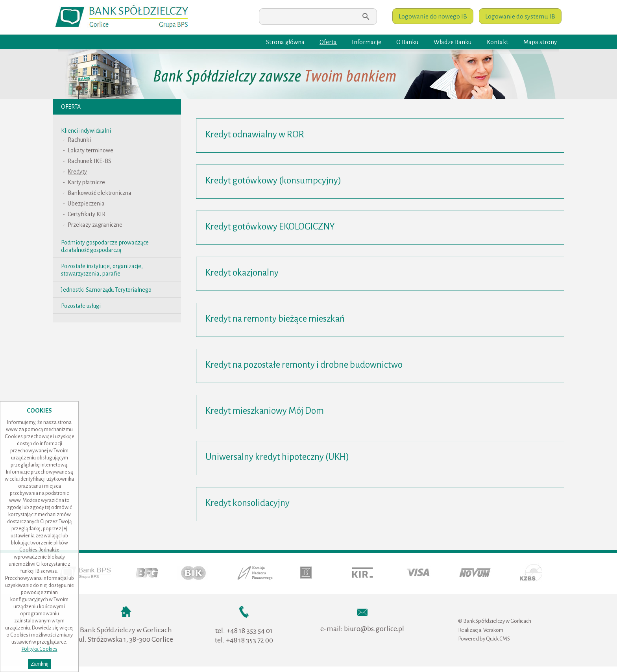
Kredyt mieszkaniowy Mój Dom (265, 411)
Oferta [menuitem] (328, 42)
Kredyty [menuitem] (77, 172)
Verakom (493, 630)
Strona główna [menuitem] (285, 42)
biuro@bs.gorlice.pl (374, 629)
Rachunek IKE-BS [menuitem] (90, 161)
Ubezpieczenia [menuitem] (86, 204)
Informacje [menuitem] (367, 42)
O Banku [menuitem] (407, 42)
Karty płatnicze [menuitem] (86, 182)
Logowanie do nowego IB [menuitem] (433, 17)
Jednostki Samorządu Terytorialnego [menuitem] (106, 290)
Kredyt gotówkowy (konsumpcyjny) (273, 180)
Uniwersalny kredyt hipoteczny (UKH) (277, 457)
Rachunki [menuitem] (79, 140)
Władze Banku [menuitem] (453, 42)
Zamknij (40, 664)
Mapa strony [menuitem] (540, 42)
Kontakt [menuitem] (498, 42)
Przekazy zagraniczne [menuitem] (95, 225)
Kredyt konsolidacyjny (248, 503)
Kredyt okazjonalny (242, 273)
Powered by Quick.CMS (484, 639)
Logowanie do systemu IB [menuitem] (520, 17)
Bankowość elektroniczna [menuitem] (100, 193)
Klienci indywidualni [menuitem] (86, 131)
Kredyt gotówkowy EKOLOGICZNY (270, 227)
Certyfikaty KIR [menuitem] (87, 214)
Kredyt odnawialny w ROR (255, 134)
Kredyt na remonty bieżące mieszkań (275, 319)
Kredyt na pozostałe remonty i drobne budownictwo (304, 365)
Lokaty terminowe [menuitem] (91, 150)
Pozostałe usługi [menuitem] (81, 306)
